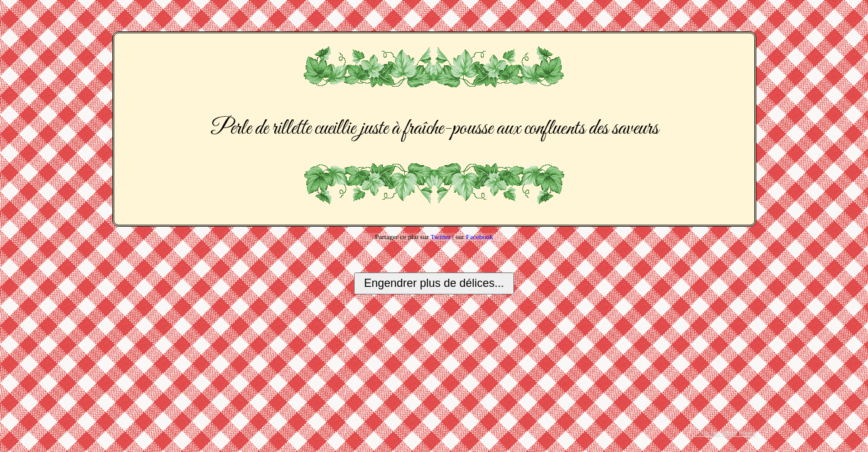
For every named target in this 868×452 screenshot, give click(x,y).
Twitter (441, 237)
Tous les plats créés (725, 433)
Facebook (480, 237)
